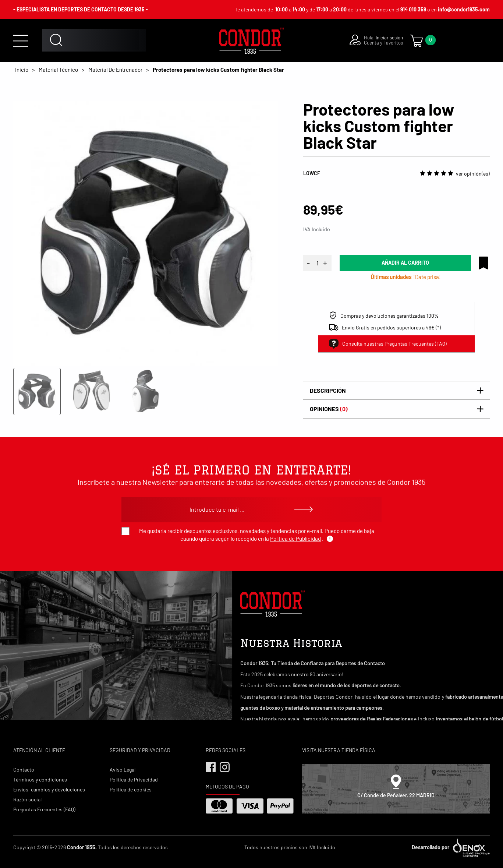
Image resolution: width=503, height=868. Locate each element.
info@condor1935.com (464, 9)
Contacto (24, 770)
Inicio (22, 70)
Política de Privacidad (134, 779)
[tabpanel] (146, 233)
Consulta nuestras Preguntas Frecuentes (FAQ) (388, 344)
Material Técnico (58, 70)
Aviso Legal (123, 770)
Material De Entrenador (115, 70)
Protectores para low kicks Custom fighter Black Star (218, 70)
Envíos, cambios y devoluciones (49, 789)
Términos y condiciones (40, 779)
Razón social (27, 799)
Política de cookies (131, 789)
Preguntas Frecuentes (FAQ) (44, 809)
